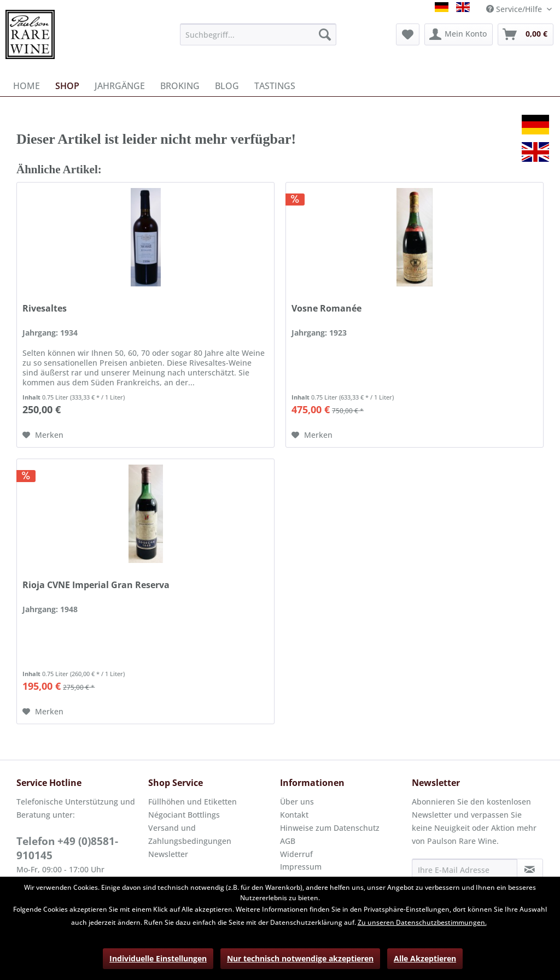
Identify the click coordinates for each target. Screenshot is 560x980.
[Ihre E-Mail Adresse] (465, 870)
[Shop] (67, 86)
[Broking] (180, 86)
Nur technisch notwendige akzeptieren (300, 958)
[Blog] (227, 86)
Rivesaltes (45, 309)
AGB (288, 841)
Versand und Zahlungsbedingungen (190, 834)
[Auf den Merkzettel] (43, 435)
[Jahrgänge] (120, 86)
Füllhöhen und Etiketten (192, 802)
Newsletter (168, 854)
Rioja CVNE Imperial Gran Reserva (96, 585)
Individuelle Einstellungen (158, 958)
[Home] (27, 86)
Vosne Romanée (326, 309)
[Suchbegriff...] (258, 34)
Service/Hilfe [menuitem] (515, 9)
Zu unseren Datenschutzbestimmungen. (422, 922)
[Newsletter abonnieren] (530, 870)
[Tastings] (275, 86)
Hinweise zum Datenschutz (330, 828)
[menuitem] (258, 34)
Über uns (297, 802)
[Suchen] (325, 34)
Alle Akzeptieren (425, 958)
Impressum (301, 867)
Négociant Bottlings (184, 815)
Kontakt (294, 815)
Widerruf (296, 854)
